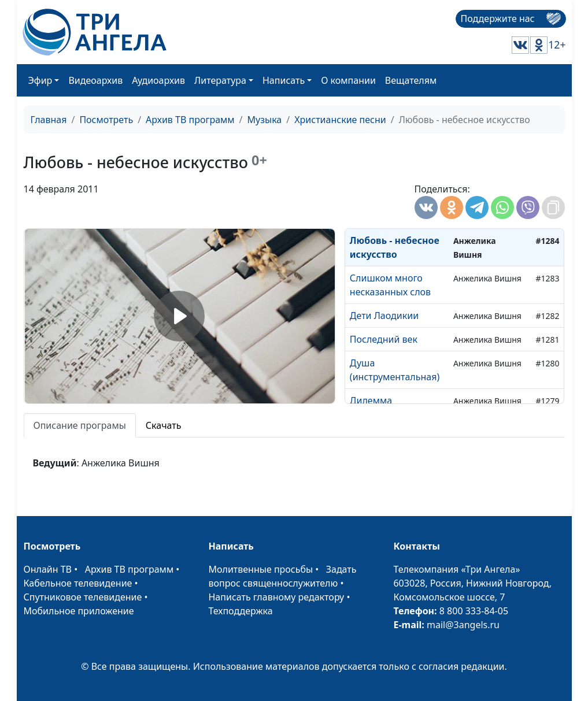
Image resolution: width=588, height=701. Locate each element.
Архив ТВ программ (190, 120)
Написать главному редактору (276, 597)
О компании (348, 80)
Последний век (384, 339)
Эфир (40, 80)
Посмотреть (106, 120)
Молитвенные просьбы (260, 569)
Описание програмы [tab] (80, 425)
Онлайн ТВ (48, 569)
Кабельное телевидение (78, 583)
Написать (284, 80)
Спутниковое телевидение (83, 597)
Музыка (265, 120)
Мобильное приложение (79, 611)
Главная (49, 120)
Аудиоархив (158, 80)
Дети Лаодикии (384, 316)
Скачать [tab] (164, 425)
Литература (220, 80)
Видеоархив (95, 80)
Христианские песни (340, 120)
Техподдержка (240, 611)
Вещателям (411, 80)
